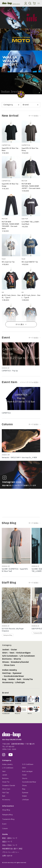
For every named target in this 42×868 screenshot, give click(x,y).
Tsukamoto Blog (8, 819)
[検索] (30, 3)
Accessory (8, 682)
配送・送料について (10, 838)
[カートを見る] (34, 3)
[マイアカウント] (26, 3)
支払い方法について (10, 845)
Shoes (6, 662)
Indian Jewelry (10, 670)
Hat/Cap (6, 673)
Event (4, 824)
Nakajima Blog (7, 814)
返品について (7, 842)
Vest (12, 653)
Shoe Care (9, 665)
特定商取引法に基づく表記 (12, 849)
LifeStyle (20, 682)
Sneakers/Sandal (20, 662)
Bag (4, 679)
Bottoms (7, 659)
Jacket (6, 650)
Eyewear (17, 673)
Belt (19, 679)
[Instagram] (4, 755)
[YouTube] (11, 755)
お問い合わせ (7, 856)
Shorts (17, 659)
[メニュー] (39, 3)
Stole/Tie (28, 679)
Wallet (12, 679)
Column (5, 828)
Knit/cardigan (23, 653)
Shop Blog (6, 810)
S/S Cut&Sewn (10, 656)
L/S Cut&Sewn (27, 656)
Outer (14, 650)
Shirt (5, 653)
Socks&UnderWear (14, 676)
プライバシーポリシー (11, 852)
